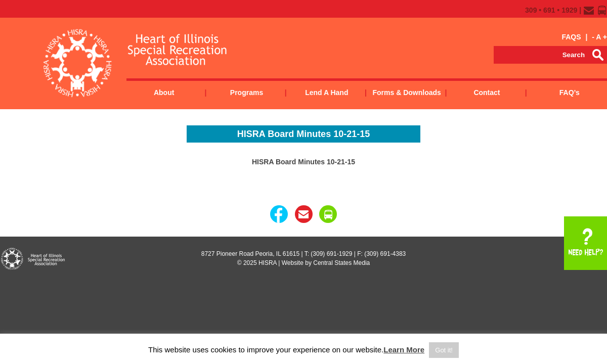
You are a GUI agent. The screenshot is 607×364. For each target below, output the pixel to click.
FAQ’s (570, 93)
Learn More (404, 350)
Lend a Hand (327, 93)
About (164, 93)
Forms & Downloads (406, 93)
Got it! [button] (444, 350)
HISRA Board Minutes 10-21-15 (303, 162)
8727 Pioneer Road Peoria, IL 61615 (250, 254)
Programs (247, 93)
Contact (487, 93)
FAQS (571, 37)
